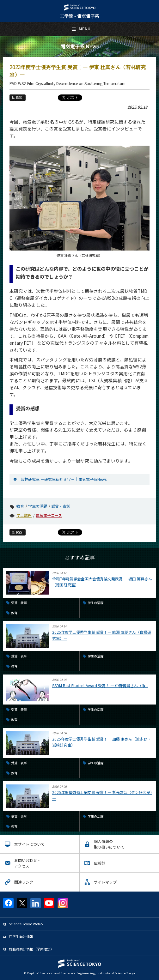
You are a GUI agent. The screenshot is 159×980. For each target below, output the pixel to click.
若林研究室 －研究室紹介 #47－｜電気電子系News (64, 479)
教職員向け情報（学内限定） (31, 949)
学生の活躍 (38, 506)
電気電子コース (49, 515)
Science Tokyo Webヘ (26, 924)
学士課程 (24, 515)
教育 (20, 506)
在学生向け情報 (21, 936)
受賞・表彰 (61, 506)
